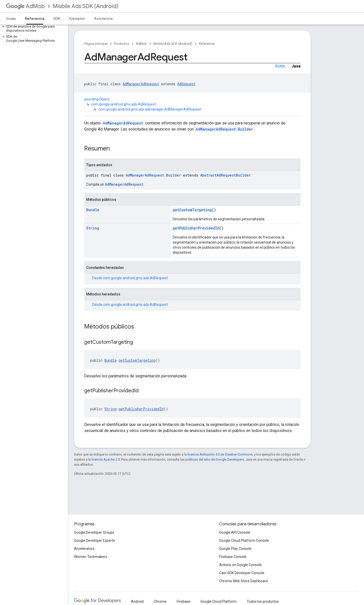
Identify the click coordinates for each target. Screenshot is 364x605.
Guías (11, 18)
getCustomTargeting (192, 210)
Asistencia (103, 18)
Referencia (207, 44)
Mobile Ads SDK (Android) (85, 6)
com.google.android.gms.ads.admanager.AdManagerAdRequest (150, 109)
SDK (57, 18)
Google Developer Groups (94, 532)
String (93, 228)
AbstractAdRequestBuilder (225, 175)
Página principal (96, 44)
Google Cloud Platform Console (244, 541)
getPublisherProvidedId (196, 228)
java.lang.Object (97, 99)
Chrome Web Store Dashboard (243, 581)
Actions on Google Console (240, 565)
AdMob (25, 6)
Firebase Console (233, 557)
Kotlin (280, 66)
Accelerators (84, 549)
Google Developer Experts (95, 541)
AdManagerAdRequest (141, 84)
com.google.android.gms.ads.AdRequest (124, 104)
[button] (33, 29)
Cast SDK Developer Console (242, 573)
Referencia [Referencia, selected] (35, 18)
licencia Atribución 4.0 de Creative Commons (220, 454)
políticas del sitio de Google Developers (215, 459)
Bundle (93, 210)
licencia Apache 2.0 (106, 459)
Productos (122, 44)
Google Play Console (235, 549)
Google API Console (235, 532)
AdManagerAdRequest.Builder (224, 129)
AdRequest (186, 84)
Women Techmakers (91, 557)
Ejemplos (77, 18)
